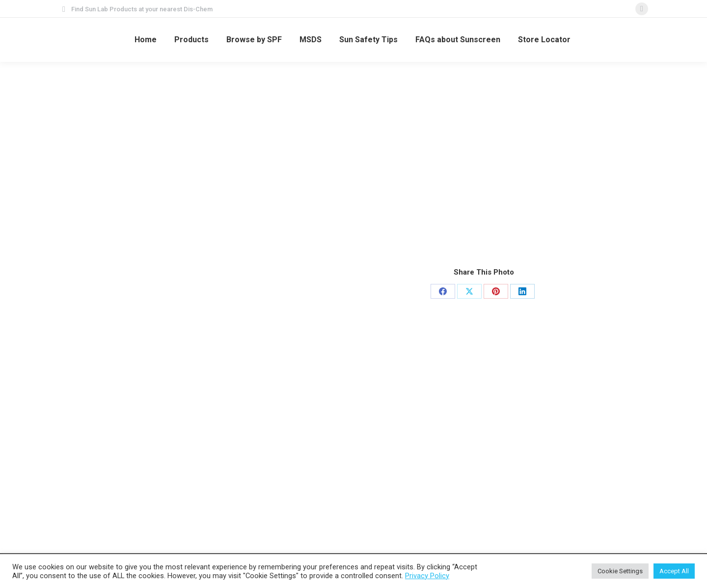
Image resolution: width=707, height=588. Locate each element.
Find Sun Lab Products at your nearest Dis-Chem (142, 9)
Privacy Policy (427, 576)
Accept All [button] (674, 571)
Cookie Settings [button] (620, 571)
